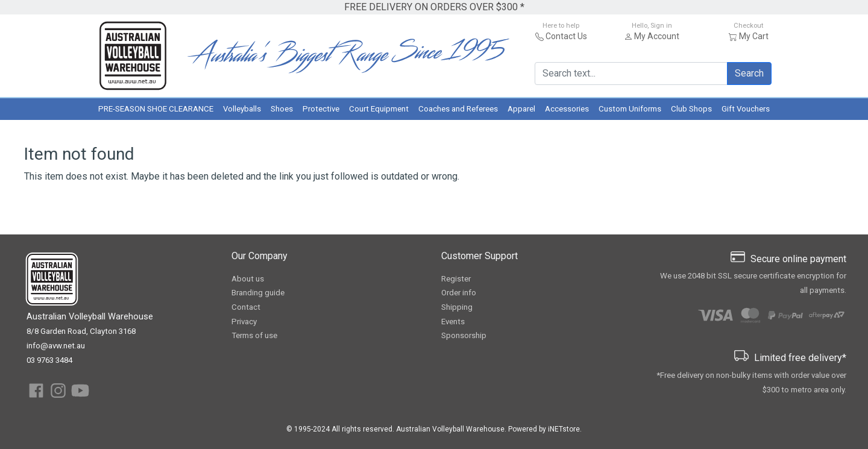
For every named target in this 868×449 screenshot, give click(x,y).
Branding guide (258, 293)
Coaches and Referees (458, 109)
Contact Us (566, 36)
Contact (246, 307)
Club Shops (691, 109)
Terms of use (254, 335)
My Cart (754, 36)
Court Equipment (379, 109)
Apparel (521, 109)
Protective (321, 109)
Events (453, 322)
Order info (459, 293)
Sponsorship (464, 335)
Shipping (457, 307)
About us (248, 279)
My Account (657, 36)
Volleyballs (242, 109)
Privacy (244, 322)
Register (456, 279)
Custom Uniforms (630, 109)
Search (749, 73)
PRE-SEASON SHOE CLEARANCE (156, 109)
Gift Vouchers (746, 109)
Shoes (282, 109)
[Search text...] (631, 74)
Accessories (567, 109)
